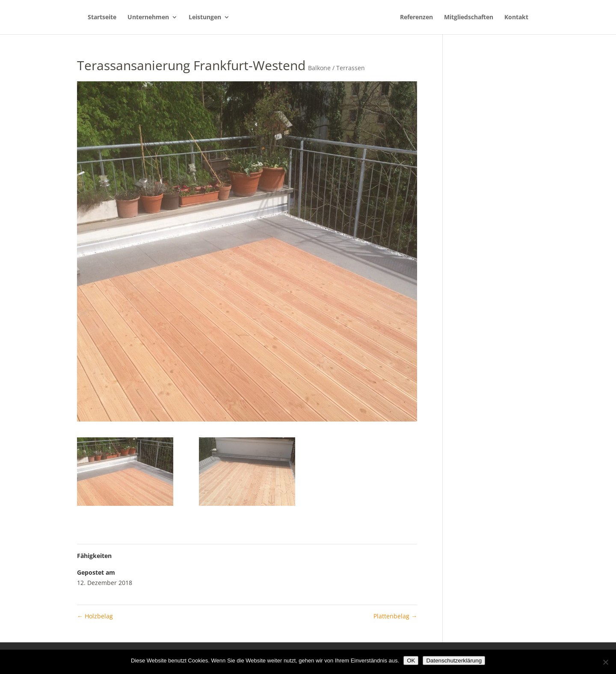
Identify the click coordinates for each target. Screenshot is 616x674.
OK (411, 661)
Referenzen (416, 18)
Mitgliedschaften (469, 18)
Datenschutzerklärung (454, 661)
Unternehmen (148, 18)
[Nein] (605, 662)
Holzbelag (95, 616)
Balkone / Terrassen (336, 68)
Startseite (102, 18)
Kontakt (516, 18)
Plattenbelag (395, 616)
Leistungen (205, 18)
